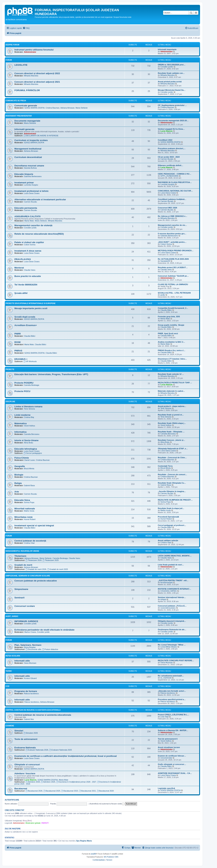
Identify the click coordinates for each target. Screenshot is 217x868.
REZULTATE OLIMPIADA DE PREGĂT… (175, 500)
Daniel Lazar (30, 460)
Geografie (20, 466)
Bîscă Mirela (29, 469)
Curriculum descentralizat (28, 157)
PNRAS (18, 351)
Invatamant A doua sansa (28, 251)
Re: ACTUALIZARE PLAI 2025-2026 (173, 259)
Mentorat (19, 268)
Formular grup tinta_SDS (169, 317)
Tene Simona (29, 409)
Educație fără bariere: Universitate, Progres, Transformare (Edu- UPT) (51, 374)
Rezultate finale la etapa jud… (171, 508)
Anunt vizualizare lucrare (169, 747)
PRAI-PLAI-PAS (23, 259)
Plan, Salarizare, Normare (28, 645)
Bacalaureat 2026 (34, 791)
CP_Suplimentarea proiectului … (172, 105)
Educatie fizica (22, 500)
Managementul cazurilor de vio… (172, 225)
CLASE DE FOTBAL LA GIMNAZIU (173, 284)
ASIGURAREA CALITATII (27, 216)
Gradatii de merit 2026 (36, 569)
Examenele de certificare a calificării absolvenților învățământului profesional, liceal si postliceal (66, 756)
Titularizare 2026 (34, 560)
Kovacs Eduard (30, 678)
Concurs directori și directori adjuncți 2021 (37, 82)
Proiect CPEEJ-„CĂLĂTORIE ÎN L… (173, 715)
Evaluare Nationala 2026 (37, 750)
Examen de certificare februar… (172, 756)
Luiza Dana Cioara (32, 193)
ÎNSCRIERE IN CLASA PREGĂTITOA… (175, 182)
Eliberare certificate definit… (170, 165)
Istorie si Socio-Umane (26, 440)
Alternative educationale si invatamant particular (40, 199)
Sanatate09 (165, 261)
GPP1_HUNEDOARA (169, 176)
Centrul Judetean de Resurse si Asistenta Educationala (33, 710)
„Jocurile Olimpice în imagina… (172, 491)
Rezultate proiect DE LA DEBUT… (173, 267)
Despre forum (12, 45)
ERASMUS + (21, 359)
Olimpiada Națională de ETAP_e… (173, 449)
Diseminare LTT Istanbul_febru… (172, 359)
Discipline (10, 402)
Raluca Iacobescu (31, 693)
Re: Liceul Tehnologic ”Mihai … (172, 645)
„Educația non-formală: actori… (172, 691)
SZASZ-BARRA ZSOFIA (34, 108)
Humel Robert (30, 519)
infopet (163, 599)
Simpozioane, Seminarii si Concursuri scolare (28, 576)
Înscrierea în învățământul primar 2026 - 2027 (76, 782)
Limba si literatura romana (28, 406)
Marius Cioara (30, 632)
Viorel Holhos (29, 426)
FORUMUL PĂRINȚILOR (27, 90)
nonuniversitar (166, 758)
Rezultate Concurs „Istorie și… (171, 440)
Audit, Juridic (12, 616)
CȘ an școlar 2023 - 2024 (169, 157)
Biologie (19, 475)
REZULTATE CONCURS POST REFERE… (176, 660)
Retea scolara (13, 656)
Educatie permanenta (26, 208)
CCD (7, 686)
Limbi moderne (22, 415)
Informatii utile (22, 661)
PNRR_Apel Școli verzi (168, 333)
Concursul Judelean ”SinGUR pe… (173, 276)
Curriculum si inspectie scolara (31, 140)
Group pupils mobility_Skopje (171, 325)
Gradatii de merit (23, 565)
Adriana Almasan (67, 108)
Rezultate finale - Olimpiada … (171, 432)
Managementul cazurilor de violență (33, 225)
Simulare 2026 (31, 733)
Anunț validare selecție (168, 540)
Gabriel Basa (29, 485)
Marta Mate (29, 221)
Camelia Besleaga (31, 385)
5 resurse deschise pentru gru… (172, 234)
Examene (10, 726)
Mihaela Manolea (31, 76)
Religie (18, 483)
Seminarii (19, 598)
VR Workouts (30, 361)
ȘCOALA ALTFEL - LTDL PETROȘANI (174, 293)
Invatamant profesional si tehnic (32, 191)
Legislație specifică (166, 788)
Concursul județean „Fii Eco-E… (172, 606)
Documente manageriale (27, 121)
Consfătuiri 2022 (165, 140)
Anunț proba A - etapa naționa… (172, 406)
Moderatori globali (33, 823)
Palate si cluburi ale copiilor (29, 242)
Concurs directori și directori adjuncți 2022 (37, 73)
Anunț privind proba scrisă (170, 82)
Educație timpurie (24, 174)
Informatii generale (24, 129)
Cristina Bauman (52, 108)
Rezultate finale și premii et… (171, 415)
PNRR (18, 334)
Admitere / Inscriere (25, 773)
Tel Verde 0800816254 (26, 285)
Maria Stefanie (82, 108)
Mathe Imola (29, 511)
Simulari (19, 731)
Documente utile (33, 649)
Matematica (21, 423)
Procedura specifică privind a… (172, 699)
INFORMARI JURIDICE (26, 621)
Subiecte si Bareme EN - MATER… (173, 730)
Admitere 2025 (48, 782)
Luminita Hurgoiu (31, 185)
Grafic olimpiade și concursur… (172, 764)
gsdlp (163, 295)
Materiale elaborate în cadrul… (171, 391)
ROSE (18, 342)
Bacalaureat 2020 (105, 791)
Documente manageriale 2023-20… (173, 121)
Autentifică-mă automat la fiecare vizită (107, 804)
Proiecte (10, 369)
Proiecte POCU (22, 391)
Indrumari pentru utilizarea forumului (34, 50)
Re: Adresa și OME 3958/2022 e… (172, 216)
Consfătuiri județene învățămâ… (172, 199)
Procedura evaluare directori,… (172, 148)
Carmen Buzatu (167, 159)
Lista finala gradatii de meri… (171, 565)
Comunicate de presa (16, 101)
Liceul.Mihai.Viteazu (169, 647)
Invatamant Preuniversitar (19, 116)
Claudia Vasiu (30, 270)
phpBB (93, 854)
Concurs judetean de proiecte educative (36, 581)
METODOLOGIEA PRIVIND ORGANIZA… (176, 251)
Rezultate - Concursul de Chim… (172, 458)
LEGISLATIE (21, 65)
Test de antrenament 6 (168, 739)
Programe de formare (26, 691)
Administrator (30, 52)
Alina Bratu (28, 443)
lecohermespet (166, 582)
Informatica (20, 432)
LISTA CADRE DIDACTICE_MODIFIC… (175, 556)
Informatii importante (167, 49)
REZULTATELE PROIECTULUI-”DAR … (175, 383)
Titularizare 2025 (51, 560)
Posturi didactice (50, 649)
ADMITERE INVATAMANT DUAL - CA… (175, 773)
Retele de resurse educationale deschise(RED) (39, 234)
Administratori (19, 823)
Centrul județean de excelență (30, 541)
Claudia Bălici (166, 310)
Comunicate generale (26, 106)
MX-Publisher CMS (111, 857)
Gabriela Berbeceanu (33, 176)
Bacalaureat (21, 789)
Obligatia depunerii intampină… (172, 621)
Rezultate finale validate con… (171, 73)
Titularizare (20, 556)
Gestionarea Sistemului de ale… (172, 630)
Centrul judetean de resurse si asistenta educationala (43, 715)
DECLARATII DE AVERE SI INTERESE (41, 136)
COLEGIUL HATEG (168, 591)
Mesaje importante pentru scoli (31, 308)
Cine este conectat (14, 810)
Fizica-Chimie (22, 458)
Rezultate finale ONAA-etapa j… (172, 423)
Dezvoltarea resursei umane (29, 166)
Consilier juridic (167, 67)
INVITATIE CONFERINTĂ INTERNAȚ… (174, 589)
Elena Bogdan (30, 647)
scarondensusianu (168, 608)
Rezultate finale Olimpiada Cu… (172, 483)
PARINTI (45, 823)
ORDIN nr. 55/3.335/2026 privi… (172, 65)
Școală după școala (25, 317)
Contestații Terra (165, 466)
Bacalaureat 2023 (70, 791)
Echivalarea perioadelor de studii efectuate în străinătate (44, 630)
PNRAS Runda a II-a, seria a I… (172, 350)
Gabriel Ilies (29, 719)
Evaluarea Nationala (25, 748)
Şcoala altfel (21, 293)
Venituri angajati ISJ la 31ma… (171, 129)
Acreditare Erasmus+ (26, 325)
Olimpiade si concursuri (27, 764)
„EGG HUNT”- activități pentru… (172, 242)
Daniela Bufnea (30, 168)
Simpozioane (21, 589)
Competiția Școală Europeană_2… (173, 308)
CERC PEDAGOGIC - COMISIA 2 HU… (175, 174)
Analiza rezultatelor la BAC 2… (171, 342)
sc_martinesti (166, 678)
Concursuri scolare (25, 606)
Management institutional (28, 149)
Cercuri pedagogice (33, 453)
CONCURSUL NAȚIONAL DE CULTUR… (175, 191)
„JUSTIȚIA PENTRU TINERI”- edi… (173, 580)
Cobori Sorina (30, 245)
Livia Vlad (164, 717)
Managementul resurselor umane (22, 551)
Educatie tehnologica (26, 449)
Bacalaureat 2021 (88, 791)
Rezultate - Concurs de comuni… (172, 474)
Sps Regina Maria (84, 841)
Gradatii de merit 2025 (58, 569)
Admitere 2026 (33, 782)
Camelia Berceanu (32, 434)
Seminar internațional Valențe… (172, 597)
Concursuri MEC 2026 (167, 208)
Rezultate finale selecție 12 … (171, 374)
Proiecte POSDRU (24, 383)
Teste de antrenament (26, 739)
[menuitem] (26, 28)
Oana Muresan (30, 663)
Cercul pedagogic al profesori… (172, 525)
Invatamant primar (24, 183)
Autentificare (12, 800)
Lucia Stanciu (166, 131)
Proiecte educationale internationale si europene (31, 303)
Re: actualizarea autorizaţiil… (171, 676)
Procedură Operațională (168, 517)
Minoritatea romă (23, 517)
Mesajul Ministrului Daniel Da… (172, 90)
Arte (17, 492)
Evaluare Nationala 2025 (61, 750)
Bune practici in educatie (28, 276)
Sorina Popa (29, 502)
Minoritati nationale (25, 509)
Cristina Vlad (29, 543)
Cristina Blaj (29, 417)
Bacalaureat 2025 (52, 791)
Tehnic (9, 671)
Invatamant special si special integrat (34, 525)
